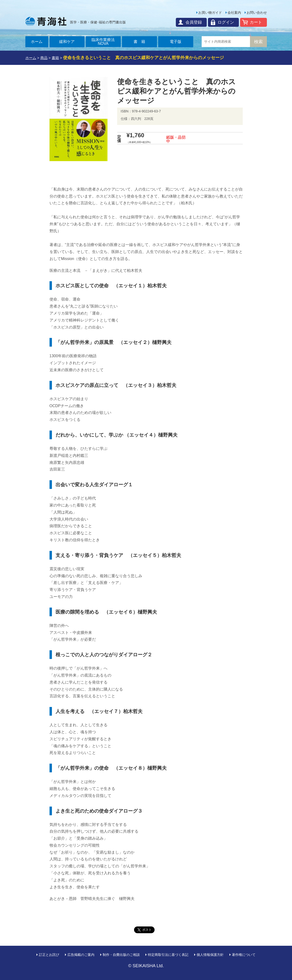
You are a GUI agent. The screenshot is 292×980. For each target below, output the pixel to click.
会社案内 (234, 13)
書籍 (141, 42)
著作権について (244, 955)
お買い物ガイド (210, 13)
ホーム (37, 42)
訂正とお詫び (49, 955)
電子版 (176, 42)
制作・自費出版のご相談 (121, 955)
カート (256, 22)
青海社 (46, 21)
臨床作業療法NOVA (103, 42)
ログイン (226, 22)
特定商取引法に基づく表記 (168, 955)
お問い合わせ (257, 13)
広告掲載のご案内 (81, 955)
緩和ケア (67, 42)
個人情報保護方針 (210, 955)
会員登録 (194, 22)
